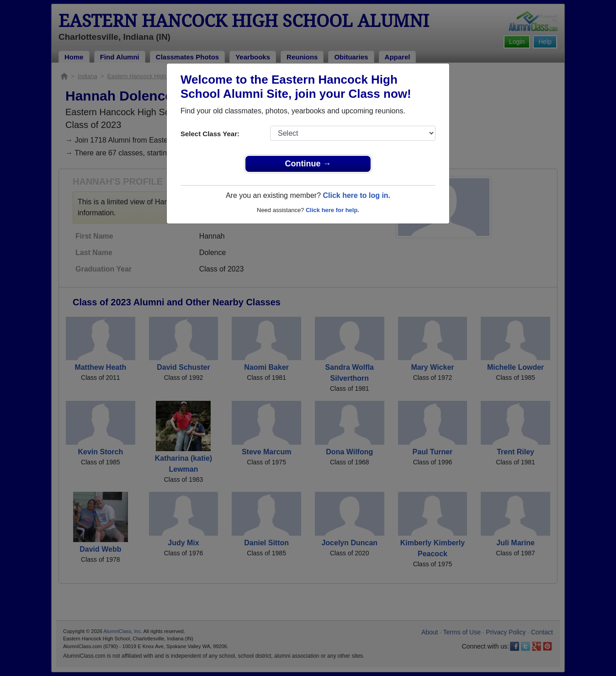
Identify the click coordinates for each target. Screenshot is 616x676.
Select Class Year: (210, 134)
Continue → (308, 164)
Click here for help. (332, 210)
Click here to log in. (356, 195)
